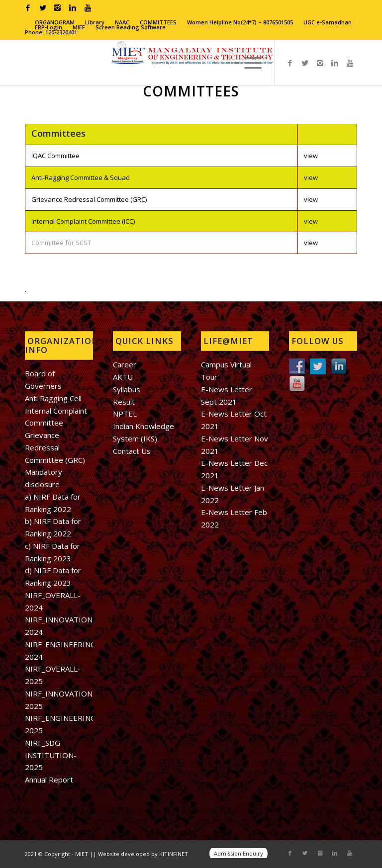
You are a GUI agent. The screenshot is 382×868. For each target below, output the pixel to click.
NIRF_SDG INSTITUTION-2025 (51, 755)
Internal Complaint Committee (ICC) (83, 221)
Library (95, 22)
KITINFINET (174, 854)
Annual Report (49, 780)
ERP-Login (48, 27)
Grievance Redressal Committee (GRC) (89, 199)
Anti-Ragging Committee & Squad (81, 177)
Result (124, 402)
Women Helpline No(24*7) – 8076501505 (240, 22)
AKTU (123, 377)
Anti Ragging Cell (53, 398)
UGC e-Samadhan (328, 22)
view (311, 156)
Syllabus (127, 389)
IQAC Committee (55, 156)
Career (125, 364)
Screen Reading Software (131, 27)
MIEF (79, 27)
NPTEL (125, 414)
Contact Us (132, 451)
